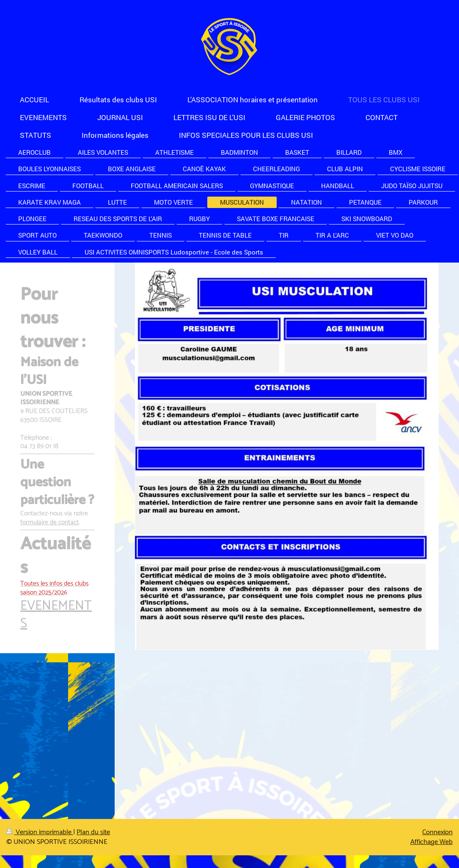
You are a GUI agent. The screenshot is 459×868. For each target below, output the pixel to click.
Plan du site (93, 832)
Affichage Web (432, 842)
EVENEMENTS (56, 615)
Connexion (437, 832)
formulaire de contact (49, 522)
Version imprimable (40, 832)
